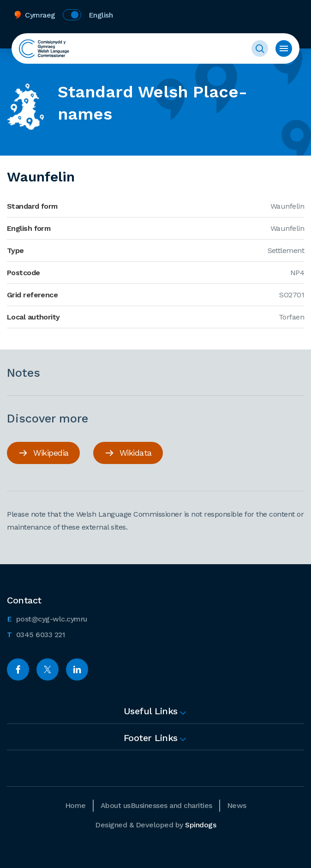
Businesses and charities (171, 805)
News (237, 805)
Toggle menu (284, 48)
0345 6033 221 (36, 634)
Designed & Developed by (155, 825)
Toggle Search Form (260, 48)
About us (116, 805)
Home (75, 805)
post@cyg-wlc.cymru (47, 618)
